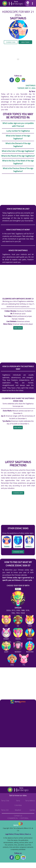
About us (28, 834)
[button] (27, 3)
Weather (18, 810)
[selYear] (18, 589)
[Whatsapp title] (18, 80)
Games (32, 810)
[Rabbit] (6, 634)
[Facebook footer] (12, 857)
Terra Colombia (18, 803)
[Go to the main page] (13, 3)
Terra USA (5, 810)
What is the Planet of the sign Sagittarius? (18, 156)
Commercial (13, 818)
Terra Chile (5, 801)
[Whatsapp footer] (18, 857)
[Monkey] (18, 647)
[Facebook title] (12, 80)
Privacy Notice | (20, 834)
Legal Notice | (10, 834)
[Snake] (18, 634)
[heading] (18, 328)
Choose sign (18, 552)
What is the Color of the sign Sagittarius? (18, 151)
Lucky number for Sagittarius (18, 131)
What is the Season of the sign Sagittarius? (18, 137)
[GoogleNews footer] (23, 857)
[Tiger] (30, 621)
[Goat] (6, 647)
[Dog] (12, 660)
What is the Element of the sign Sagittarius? (18, 145)
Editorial (25, 818)
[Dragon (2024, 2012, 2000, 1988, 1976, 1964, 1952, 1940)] (18, 603)
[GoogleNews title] (23, 80)
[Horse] (30, 634)
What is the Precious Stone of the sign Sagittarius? (18, 170)
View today (25, 42)
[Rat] (6, 621)
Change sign (11, 42)
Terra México (30, 801)
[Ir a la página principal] (3, 706)
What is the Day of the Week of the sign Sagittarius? (18, 162)
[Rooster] (30, 647)
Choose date (18, 493)
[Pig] (24, 660)
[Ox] (18, 621)
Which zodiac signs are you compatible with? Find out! (18, 125)
